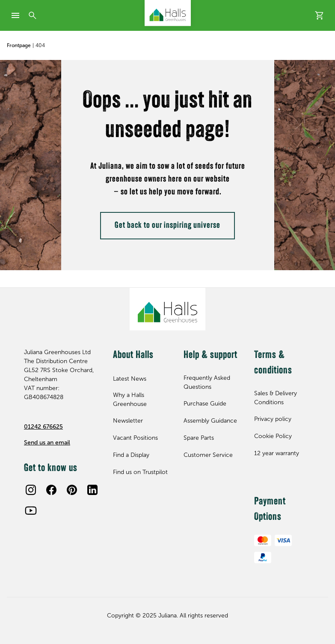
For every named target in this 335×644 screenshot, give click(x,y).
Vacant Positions (135, 438)
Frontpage (19, 45)
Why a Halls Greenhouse (130, 400)
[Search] (33, 15)
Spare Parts (199, 438)
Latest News (130, 379)
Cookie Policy (273, 436)
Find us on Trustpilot (140, 472)
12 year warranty (277, 453)
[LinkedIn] (92, 490)
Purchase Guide (205, 404)
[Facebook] (51, 490)
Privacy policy (273, 419)
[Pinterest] (72, 490)
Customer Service (208, 455)
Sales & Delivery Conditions (276, 398)
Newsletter (128, 421)
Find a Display (131, 455)
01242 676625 (43, 427)
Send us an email (47, 443)
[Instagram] (31, 490)
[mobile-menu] (15, 15)
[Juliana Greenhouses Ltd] (168, 13)
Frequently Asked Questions (207, 382)
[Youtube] (31, 510)
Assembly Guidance (210, 421)
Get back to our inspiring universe (167, 226)
